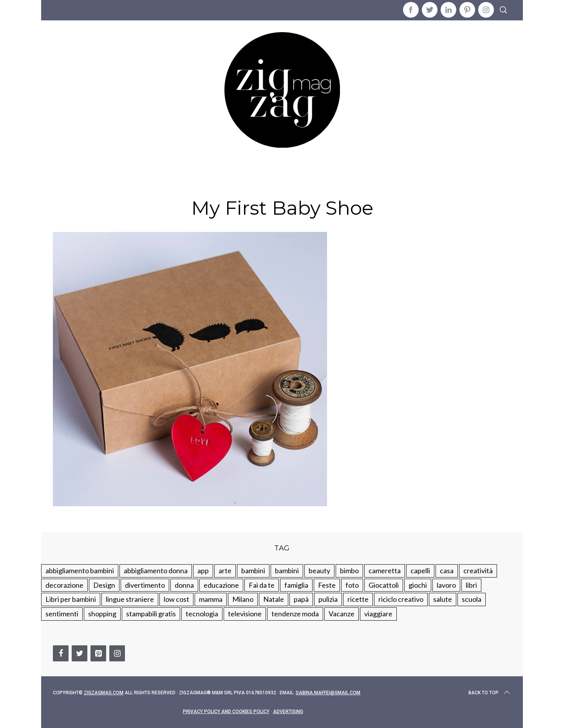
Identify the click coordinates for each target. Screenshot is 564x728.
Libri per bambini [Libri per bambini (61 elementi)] (71, 599)
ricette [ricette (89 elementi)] (358, 599)
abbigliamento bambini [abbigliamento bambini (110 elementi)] (80, 570)
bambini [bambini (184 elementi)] (287, 570)
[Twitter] (80, 653)
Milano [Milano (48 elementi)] (243, 599)
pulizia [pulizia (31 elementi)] (328, 599)
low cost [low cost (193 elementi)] (176, 599)
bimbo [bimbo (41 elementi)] (349, 570)
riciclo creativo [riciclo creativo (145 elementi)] (401, 599)
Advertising (288, 712)
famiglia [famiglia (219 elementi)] (296, 585)
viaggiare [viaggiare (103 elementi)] (378, 614)
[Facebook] (61, 653)
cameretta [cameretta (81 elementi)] (385, 570)
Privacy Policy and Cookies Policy (226, 712)
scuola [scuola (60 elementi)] (472, 599)
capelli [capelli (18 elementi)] (420, 570)
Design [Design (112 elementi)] (104, 585)
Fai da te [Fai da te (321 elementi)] (262, 585)
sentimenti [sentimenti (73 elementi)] (62, 614)
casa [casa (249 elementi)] (447, 570)
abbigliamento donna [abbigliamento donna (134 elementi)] (156, 570)
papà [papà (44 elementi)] (301, 599)
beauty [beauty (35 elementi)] (319, 570)
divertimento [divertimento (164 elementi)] (145, 585)
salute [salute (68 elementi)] (443, 599)
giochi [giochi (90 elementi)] (418, 585)
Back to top (490, 693)
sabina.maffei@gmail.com (328, 693)
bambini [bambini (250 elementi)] (253, 570)
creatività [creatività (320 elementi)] (478, 570)
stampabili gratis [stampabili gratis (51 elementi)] (151, 614)
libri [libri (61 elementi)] (471, 585)
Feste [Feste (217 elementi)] (327, 585)
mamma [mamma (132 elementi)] (211, 599)
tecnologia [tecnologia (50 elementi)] (202, 614)
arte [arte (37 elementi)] (225, 570)
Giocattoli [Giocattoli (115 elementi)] (384, 585)
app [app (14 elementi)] (203, 570)
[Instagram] (117, 653)
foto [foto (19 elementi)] (352, 585)
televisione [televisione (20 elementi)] (245, 614)
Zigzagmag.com (104, 693)
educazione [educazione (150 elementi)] (221, 585)
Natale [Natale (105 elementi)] (274, 599)
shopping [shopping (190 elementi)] (102, 614)
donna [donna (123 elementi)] (184, 585)
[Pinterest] (98, 653)
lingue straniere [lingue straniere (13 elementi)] (130, 599)
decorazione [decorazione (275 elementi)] (64, 585)
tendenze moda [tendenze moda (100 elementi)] (295, 614)
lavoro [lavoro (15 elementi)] (446, 585)
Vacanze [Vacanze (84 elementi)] (342, 614)
